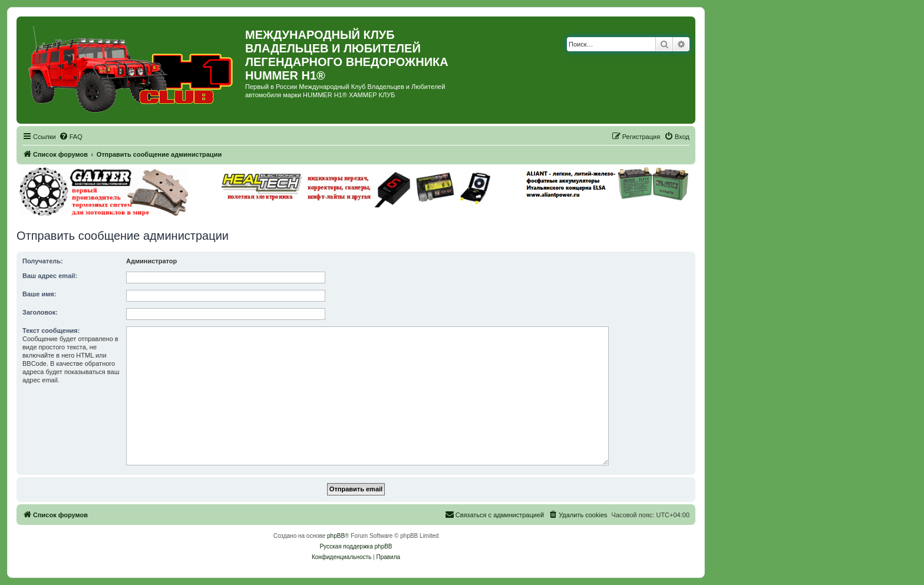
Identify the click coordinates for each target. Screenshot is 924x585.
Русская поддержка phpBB (356, 546)
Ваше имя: (39, 294)
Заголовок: (40, 312)
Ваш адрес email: (50, 276)
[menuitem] (71, 137)
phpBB (336, 536)
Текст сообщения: (51, 330)
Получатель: (43, 261)
